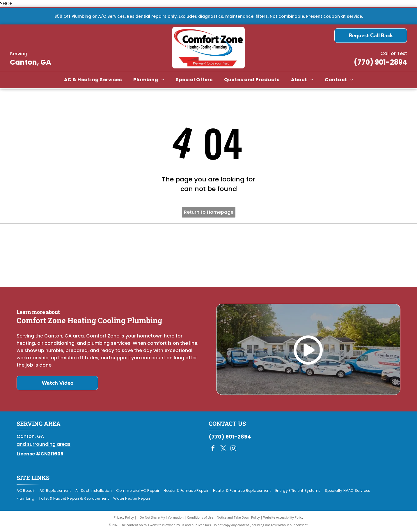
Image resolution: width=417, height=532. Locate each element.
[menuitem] (93, 80)
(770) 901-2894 (380, 62)
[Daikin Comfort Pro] (208, 255)
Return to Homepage (209, 212)
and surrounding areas (44, 444)
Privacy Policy (124, 517)
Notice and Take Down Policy (238, 517)
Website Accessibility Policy (283, 517)
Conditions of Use (200, 517)
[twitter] (223, 449)
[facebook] (213, 449)
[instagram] (233, 449)
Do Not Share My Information (162, 517)
